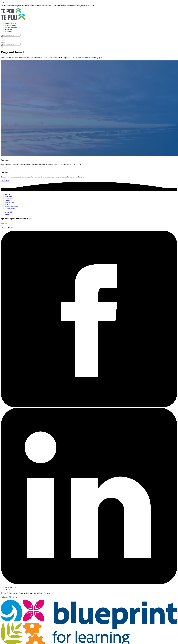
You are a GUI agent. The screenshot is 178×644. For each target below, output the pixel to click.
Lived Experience (12, 206)
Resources (9, 196)
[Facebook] (89, 407)
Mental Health (10, 202)
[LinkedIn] (89, 584)
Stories (8, 200)
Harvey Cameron (44, 593)
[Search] (11, 35)
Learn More (5, 168)
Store (7, 214)
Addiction (9, 198)
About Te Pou (10, 208)
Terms (8, 589)
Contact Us (9, 212)
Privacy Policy (11, 587)
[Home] (89, 15)
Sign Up (4, 223)
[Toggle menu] (2, 43)
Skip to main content (8, 2)
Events (8, 204)
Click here (47, 6)
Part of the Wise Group (9, 597)
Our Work (9, 194)
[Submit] (2, 38)
